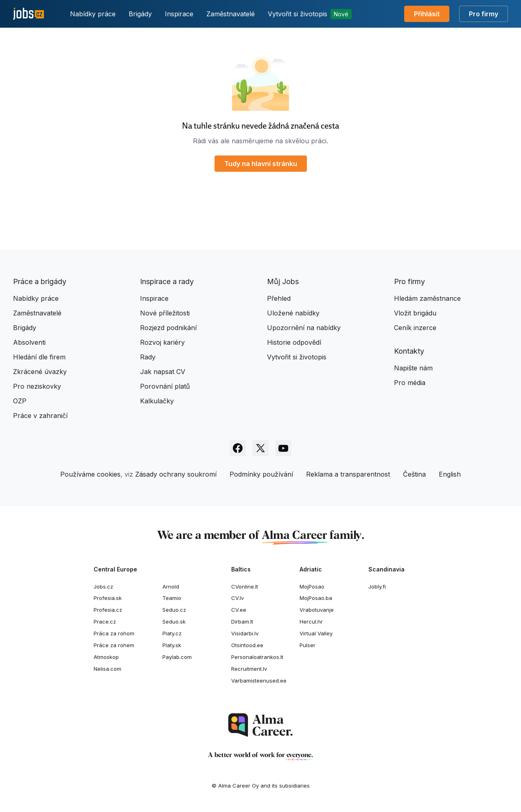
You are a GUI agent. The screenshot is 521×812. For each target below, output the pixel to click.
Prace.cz (105, 622)
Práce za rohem (114, 645)
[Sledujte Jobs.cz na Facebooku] (238, 448)
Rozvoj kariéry (162, 342)
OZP (20, 401)
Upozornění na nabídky (304, 328)
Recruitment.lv (249, 669)
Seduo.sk (174, 622)
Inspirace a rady (167, 281)
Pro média (410, 383)
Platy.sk (172, 645)
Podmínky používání (261, 474)
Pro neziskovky (37, 386)
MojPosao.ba (316, 598)
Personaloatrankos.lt (257, 657)
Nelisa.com (107, 669)
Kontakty (409, 351)
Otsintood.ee (247, 645)
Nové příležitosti (165, 313)
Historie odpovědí (294, 342)
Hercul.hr (311, 622)
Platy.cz (172, 633)
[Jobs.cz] (28, 14)
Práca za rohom (114, 633)
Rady (148, 357)
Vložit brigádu (415, 313)
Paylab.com (177, 657)
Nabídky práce (93, 14)
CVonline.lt (245, 587)
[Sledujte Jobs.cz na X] (260, 448)
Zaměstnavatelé (231, 14)
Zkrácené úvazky (40, 372)
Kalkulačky (157, 401)
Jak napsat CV (163, 372)
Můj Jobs (283, 281)
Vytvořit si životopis (310, 14)
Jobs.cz (103, 587)
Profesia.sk (108, 598)
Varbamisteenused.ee (259, 681)
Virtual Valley (316, 633)
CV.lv (238, 598)
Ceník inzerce (415, 328)
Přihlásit (427, 14)
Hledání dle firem (39, 357)
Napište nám (413, 368)
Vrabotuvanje (317, 610)
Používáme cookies (90, 474)
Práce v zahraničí (40, 416)
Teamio (172, 598)
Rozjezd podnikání (168, 328)
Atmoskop (106, 657)
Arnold (171, 587)
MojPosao (312, 587)
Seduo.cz (174, 610)
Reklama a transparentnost (348, 474)
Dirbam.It (242, 622)
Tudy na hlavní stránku (261, 164)
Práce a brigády (40, 281)
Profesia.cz (108, 610)
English (450, 474)
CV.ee (239, 610)
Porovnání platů (165, 386)
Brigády (140, 14)
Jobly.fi (377, 587)
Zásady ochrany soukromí (176, 474)
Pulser (308, 645)
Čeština (414, 474)
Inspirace (179, 14)
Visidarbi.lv (245, 633)
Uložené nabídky (293, 313)
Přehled (279, 298)
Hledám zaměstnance (427, 298)
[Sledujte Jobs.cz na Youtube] (283, 448)
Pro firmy (484, 14)
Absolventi (29, 342)
